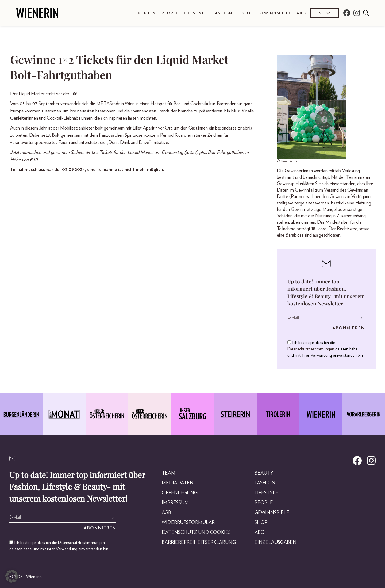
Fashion (222, 13)
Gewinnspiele (275, 13)
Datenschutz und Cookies (196, 533)
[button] (12, 576)
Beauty (147, 13)
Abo (301, 13)
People (170, 13)
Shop (325, 13)
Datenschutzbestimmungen (311, 349)
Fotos (245, 13)
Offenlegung (180, 493)
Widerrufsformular (188, 523)
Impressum (175, 503)
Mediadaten (178, 483)
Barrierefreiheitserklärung (199, 543)
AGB (166, 513)
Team (169, 473)
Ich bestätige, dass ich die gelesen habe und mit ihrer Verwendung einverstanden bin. (326, 349)
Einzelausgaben (276, 543)
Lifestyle (196, 13)
